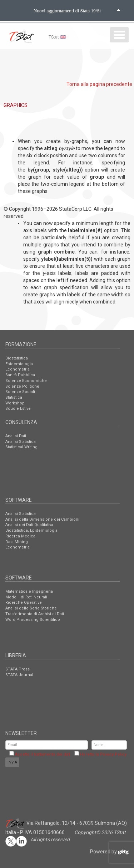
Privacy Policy (113, 754)
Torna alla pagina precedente (99, 84)
